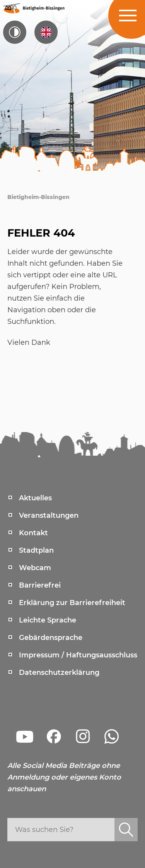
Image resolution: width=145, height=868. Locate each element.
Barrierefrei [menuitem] (40, 585)
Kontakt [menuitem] (33, 533)
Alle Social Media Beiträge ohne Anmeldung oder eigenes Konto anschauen (64, 777)
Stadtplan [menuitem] (36, 550)
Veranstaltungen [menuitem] (49, 515)
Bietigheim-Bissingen (38, 197)
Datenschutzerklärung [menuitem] (59, 673)
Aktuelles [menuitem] (35, 498)
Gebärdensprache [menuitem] (51, 638)
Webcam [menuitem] (35, 568)
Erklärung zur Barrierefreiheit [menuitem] (72, 603)
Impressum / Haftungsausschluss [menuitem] (78, 655)
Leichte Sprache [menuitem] (48, 620)
